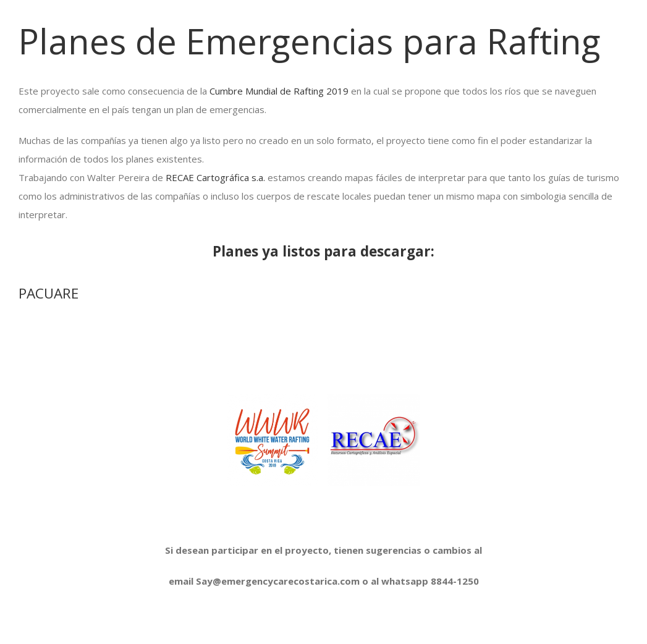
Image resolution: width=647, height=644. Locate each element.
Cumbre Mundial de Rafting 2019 (279, 91)
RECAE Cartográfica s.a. (217, 177)
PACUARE (49, 293)
